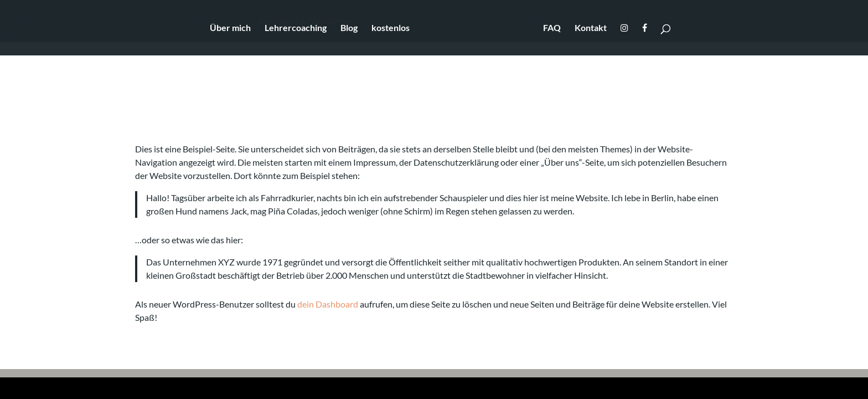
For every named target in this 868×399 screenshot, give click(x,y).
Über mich (230, 28)
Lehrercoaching (296, 28)
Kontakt (591, 28)
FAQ (552, 28)
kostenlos (391, 28)
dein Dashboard (328, 304)
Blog (349, 28)
